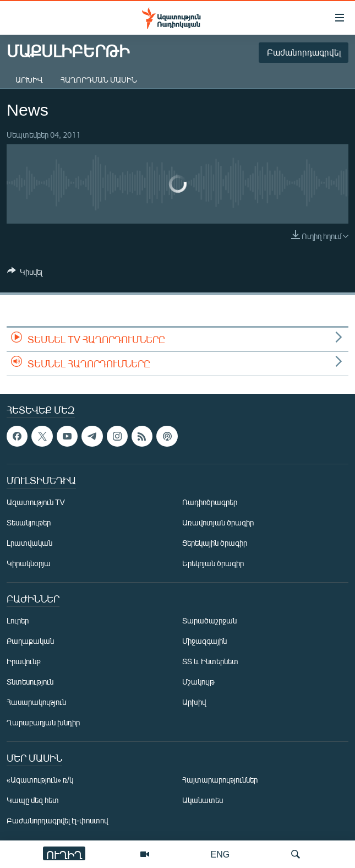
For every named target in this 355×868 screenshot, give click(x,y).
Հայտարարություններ (220, 780)
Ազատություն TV (36, 502)
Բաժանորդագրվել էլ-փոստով (57, 820)
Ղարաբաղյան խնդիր (43, 722)
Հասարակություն (36, 702)
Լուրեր (18, 620)
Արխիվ (29, 80)
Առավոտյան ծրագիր (218, 522)
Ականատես (203, 800)
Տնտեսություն (30, 682)
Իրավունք (24, 661)
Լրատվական (29, 543)
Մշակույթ (198, 682)
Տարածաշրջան (209, 620)
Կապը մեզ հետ (33, 800)
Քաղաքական (30, 641)
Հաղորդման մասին (99, 80)
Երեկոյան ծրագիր (213, 563)
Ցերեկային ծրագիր (215, 543)
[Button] (25, 274)
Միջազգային (204, 641)
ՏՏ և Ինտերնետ (210, 661)
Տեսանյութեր (29, 522)
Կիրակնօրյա (29, 563)
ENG (220, 854)
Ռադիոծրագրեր (210, 502)
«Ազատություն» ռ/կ (40, 780)
